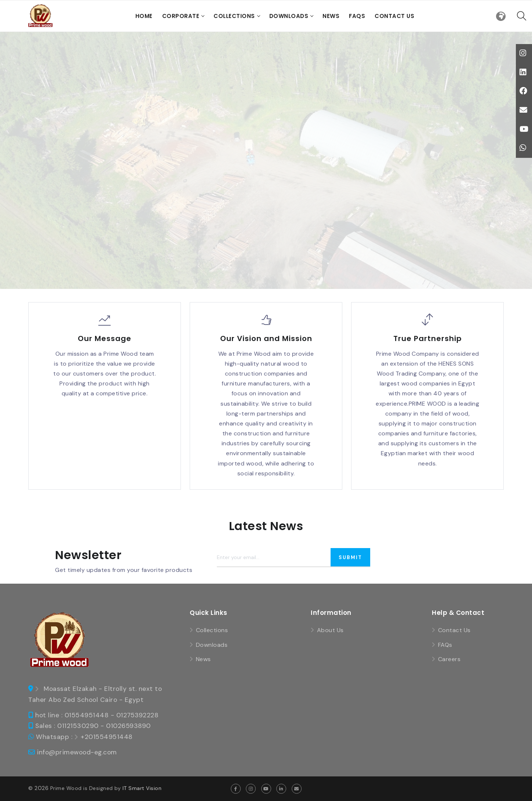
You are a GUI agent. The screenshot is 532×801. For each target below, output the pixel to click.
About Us (330, 630)
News (331, 16)
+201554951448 (107, 737)
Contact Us (394, 16)
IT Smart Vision (142, 788)
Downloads (289, 16)
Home (144, 16)
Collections (234, 16)
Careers (449, 659)
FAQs (357, 16)
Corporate (181, 16)
